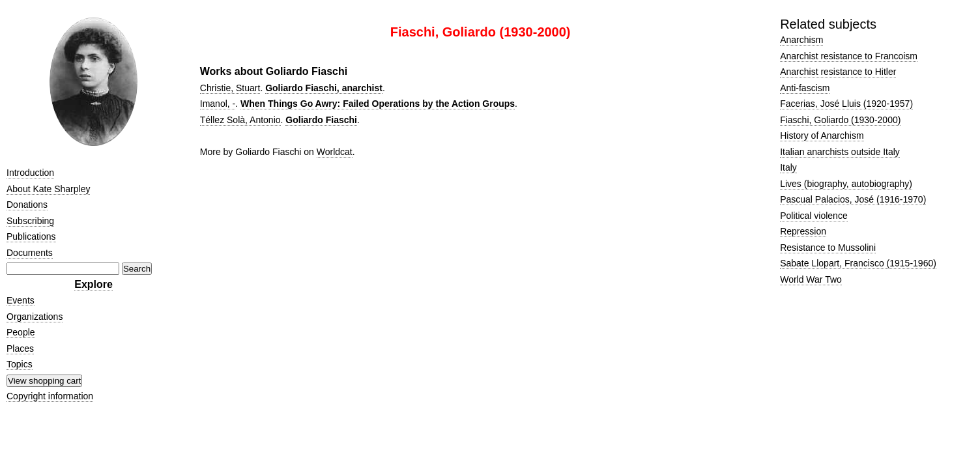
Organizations (35, 317)
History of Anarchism (822, 135)
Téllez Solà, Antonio (240, 120)
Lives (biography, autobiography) (846, 184)
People (21, 332)
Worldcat (335, 152)
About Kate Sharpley (48, 189)
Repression (803, 231)
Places (20, 348)
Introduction (30, 173)
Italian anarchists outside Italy (840, 152)
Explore (94, 284)
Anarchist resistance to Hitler (838, 72)
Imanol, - (218, 104)
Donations (27, 205)
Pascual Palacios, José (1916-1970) (853, 199)
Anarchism (801, 40)
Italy (788, 167)
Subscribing (30, 221)
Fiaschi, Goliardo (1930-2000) (840, 120)
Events (21, 300)
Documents (30, 253)
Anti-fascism (805, 88)
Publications (31, 236)
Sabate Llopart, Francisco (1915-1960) (858, 263)
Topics (20, 364)
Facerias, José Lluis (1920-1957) (846, 104)
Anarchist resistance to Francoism (849, 56)
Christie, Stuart (230, 88)
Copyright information (50, 396)
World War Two (811, 279)
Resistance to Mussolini (828, 248)
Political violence (814, 216)
